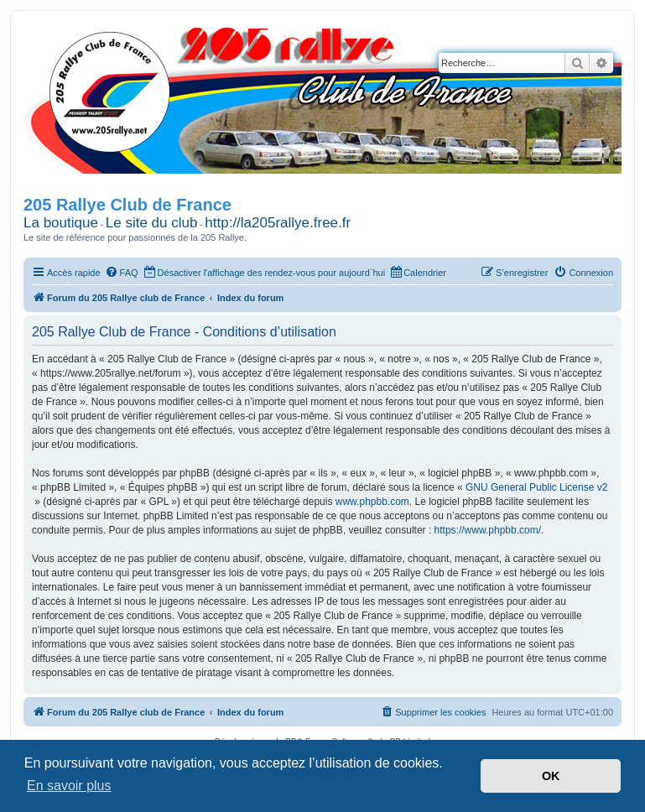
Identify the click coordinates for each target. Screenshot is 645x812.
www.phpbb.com (372, 502)
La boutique (61, 223)
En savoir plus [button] (69, 786)
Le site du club (152, 223)
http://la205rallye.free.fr (278, 223)
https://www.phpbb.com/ (488, 530)
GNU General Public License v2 (536, 487)
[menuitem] (122, 273)
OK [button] (551, 776)
